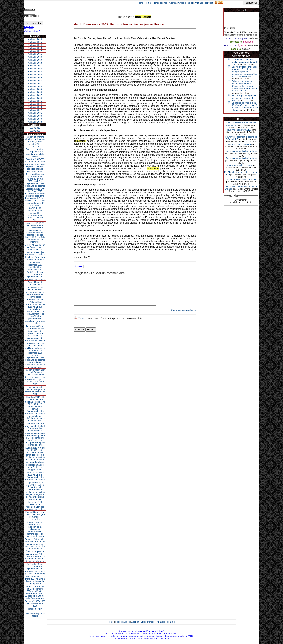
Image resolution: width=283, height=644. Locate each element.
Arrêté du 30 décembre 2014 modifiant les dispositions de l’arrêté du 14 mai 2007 (35, 214)
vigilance (242, 45)
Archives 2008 (35, 92)
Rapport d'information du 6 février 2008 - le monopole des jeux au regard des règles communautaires (35, 544)
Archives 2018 (35, 63)
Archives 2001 (35, 113)
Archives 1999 (35, 119)
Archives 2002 (35, 110)
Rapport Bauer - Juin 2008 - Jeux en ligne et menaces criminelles (35, 516)
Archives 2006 (35, 98)
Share (78, 266)
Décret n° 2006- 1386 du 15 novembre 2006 (35, 603)
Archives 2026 (35, 39)
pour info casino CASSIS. (239, 130)
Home (140, 3)
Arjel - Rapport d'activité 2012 (35, 283)
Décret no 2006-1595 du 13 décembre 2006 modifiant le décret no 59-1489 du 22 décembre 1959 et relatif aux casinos (35, 592)
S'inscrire (82, 324)
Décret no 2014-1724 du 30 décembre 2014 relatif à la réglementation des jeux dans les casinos (35, 250)
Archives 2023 (35, 48)
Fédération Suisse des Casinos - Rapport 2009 (35, 467)
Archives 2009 (35, 89)
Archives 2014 (35, 75)
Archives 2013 (35, 77)
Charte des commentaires (183, 316)
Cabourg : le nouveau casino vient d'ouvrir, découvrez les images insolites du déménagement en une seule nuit (245, 86)
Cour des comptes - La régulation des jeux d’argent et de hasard (35, 153)
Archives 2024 (35, 45)
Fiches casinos (160, 3)
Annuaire (199, 3)
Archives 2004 (35, 104)
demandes (253, 45)
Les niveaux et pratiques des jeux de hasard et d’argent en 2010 (35, 391)
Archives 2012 (35, 80)
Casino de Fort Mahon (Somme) (241, 179)
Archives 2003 (35, 107)
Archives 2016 (35, 69)
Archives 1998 (35, 122)
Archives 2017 (35, 66)
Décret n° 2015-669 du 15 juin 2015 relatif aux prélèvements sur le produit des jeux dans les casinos (35, 164)
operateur (230, 45)
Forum (148, 3)
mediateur (253, 38)
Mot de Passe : (31, 16)
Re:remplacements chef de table (241, 151)
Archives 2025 (35, 42)
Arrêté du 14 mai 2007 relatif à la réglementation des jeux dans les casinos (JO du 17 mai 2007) (35, 569)
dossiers (236, 49)
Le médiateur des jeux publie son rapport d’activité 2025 (245, 62)
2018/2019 (35, 128)
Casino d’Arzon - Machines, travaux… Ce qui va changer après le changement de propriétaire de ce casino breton (245, 72)
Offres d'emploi (185, 3)
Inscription (29, 26)
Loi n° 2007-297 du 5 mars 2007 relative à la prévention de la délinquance (35, 580)
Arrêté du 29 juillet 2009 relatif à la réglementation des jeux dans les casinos (35, 476)
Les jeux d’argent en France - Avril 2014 (35, 258)
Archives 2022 (35, 51)
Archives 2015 (35, 72)
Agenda (173, 3)
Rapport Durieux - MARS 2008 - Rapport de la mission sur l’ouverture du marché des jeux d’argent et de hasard (35, 529)
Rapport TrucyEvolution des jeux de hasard (35, 612)
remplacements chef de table (239, 165)
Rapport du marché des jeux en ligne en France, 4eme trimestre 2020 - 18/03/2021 (35, 142)
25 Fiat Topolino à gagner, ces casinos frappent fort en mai (245, 98)
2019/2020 (35, 131)
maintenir (246, 49)
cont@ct (209, 3)
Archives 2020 (35, 57)
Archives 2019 (35, 60)
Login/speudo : (31, 9)
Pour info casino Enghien (239, 144)
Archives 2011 (35, 83)
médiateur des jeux (235, 38)
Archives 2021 (35, 54)
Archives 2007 (35, 95)
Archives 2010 (35, 86)
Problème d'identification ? (32, 30)
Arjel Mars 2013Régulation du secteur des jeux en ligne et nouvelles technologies (35, 292)
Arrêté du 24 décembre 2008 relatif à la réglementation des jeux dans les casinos (35, 504)
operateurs (236, 42)
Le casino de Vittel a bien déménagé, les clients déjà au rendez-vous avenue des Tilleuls (245, 106)
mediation (248, 42)
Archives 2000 (35, 116)
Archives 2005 (35, 101)
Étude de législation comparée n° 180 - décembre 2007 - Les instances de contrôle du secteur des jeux (35, 556)
